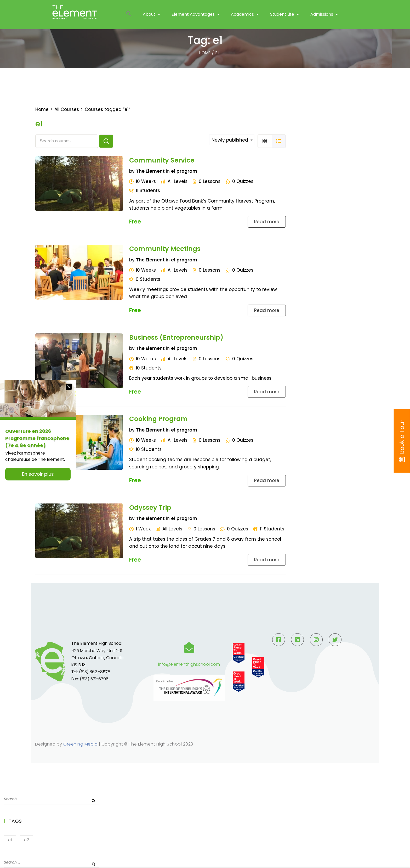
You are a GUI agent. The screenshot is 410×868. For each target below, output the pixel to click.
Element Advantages (193, 16)
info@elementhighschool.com (189, 664)
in (168, 171)
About (149, 16)
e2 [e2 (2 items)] (27, 840)
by (132, 171)
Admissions (322, 16)
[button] (129, 16)
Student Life (282, 16)
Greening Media (80, 744)
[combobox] (232, 140)
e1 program (184, 171)
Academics (242, 16)
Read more (267, 222)
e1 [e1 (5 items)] (10, 840)
